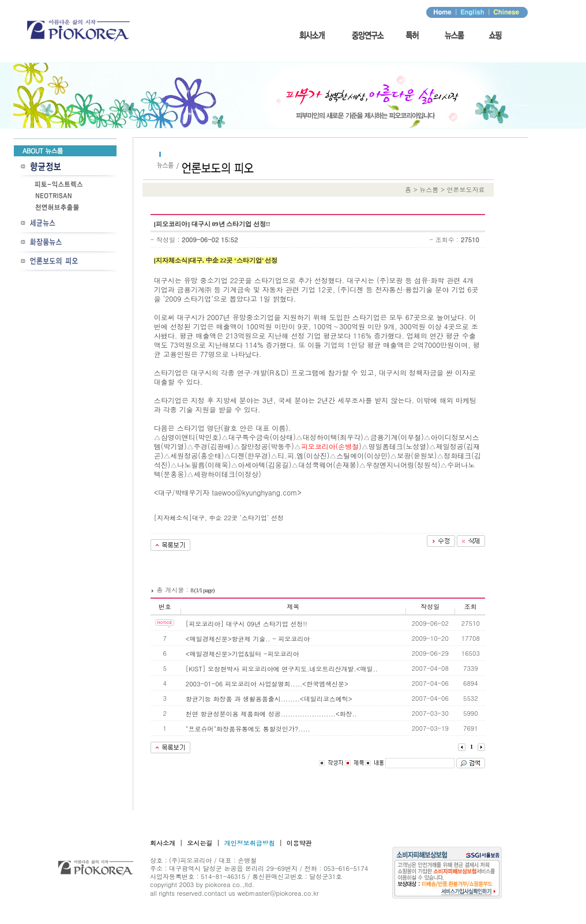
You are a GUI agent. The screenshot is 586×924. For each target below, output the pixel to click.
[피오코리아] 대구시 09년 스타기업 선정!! (247, 624)
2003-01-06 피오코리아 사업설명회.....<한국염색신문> (267, 684)
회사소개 (163, 843)
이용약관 (299, 843)
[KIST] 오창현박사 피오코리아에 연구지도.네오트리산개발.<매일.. (282, 669)
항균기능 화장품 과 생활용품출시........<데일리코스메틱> (269, 699)
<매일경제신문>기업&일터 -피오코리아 (243, 654)
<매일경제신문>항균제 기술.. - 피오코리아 (248, 639)
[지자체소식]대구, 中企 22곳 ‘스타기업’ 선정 (219, 518)
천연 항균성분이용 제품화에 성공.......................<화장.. (271, 714)
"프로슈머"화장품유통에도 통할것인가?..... (248, 729)
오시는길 (200, 843)
